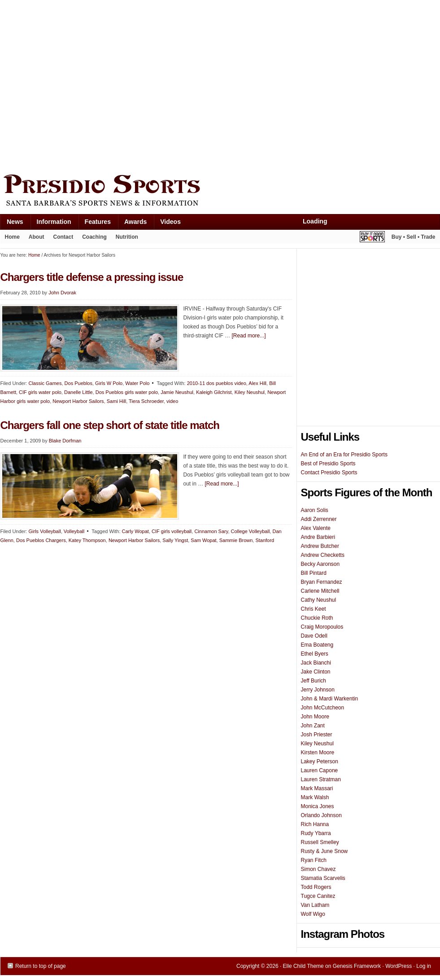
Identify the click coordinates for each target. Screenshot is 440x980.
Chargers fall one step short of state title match (110, 425)
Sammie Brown (236, 540)
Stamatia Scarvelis (323, 878)
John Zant (313, 726)
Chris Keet (314, 609)
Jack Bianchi (316, 663)
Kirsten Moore (318, 752)
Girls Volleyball (44, 531)
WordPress (399, 966)
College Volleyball (250, 531)
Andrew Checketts (323, 555)
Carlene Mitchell (320, 591)
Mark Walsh (315, 797)
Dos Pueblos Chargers (41, 540)
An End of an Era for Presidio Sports (344, 455)
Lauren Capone (320, 770)
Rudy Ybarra (316, 833)
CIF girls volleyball (172, 531)
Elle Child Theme (303, 966)
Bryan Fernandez (322, 582)
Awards (132, 224)
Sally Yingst (175, 540)
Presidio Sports (220, 192)
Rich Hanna (315, 824)
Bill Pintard (314, 573)
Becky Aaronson (320, 564)
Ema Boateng (317, 645)
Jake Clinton (316, 672)
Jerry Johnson (318, 690)
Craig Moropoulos (322, 627)
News (12, 224)
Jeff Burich (314, 681)
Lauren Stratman (321, 779)
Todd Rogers (316, 887)
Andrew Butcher (320, 546)
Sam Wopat (203, 540)
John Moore (315, 717)
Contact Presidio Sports (329, 472)
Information (51, 224)
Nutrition (127, 237)
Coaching (94, 237)
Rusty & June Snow (325, 851)
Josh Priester (317, 735)
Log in (424, 966)
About (34, 239)
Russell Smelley (320, 842)
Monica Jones (318, 806)
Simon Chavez (318, 869)
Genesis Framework (357, 966)
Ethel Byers (315, 654)
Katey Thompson (87, 540)
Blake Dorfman (65, 441)
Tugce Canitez (318, 896)
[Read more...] (249, 336)
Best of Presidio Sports (328, 464)
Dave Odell (314, 636)
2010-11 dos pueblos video (217, 383)
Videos (170, 222)
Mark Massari (317, 788)
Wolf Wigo (313, 914)
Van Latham (315, 905)
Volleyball (74, 531)
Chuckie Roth (317, 618)
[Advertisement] (85, 85)
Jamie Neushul (177, 392)
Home (12, 237)
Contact (63, 237)
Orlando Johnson (321, 815)
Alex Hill (257, 383)
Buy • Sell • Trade (414, 237)
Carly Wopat (135, 531)
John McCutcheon (323, 708)
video (172, 401)
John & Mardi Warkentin (330, 699)
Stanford (265, 540)
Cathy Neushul (319, 600)
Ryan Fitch (314, 860)
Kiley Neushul (250, 392)
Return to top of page (41, 966)
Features (94, 224)
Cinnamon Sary (211, 531)
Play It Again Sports (372, 238)
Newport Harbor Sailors (134, 540)
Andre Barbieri (318, 537)
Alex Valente (316, 528)
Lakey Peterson (320, 761)
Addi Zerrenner (319, 519)
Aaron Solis (315, 510)
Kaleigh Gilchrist (214, 392)
